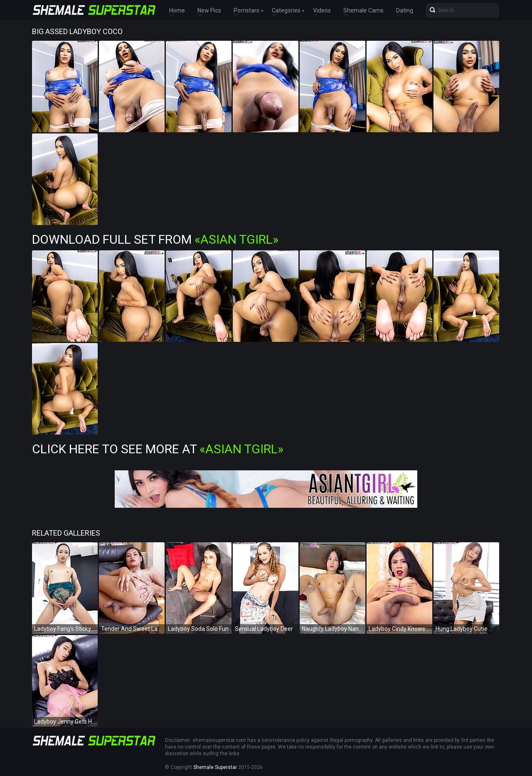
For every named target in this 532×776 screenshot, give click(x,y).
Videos (322, 10)
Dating (405, 10)
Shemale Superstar (215, 767)
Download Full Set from (155, 239)
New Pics (209, 10)
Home (177, 10)
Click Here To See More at (158, 449)
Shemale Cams (363, 10)
